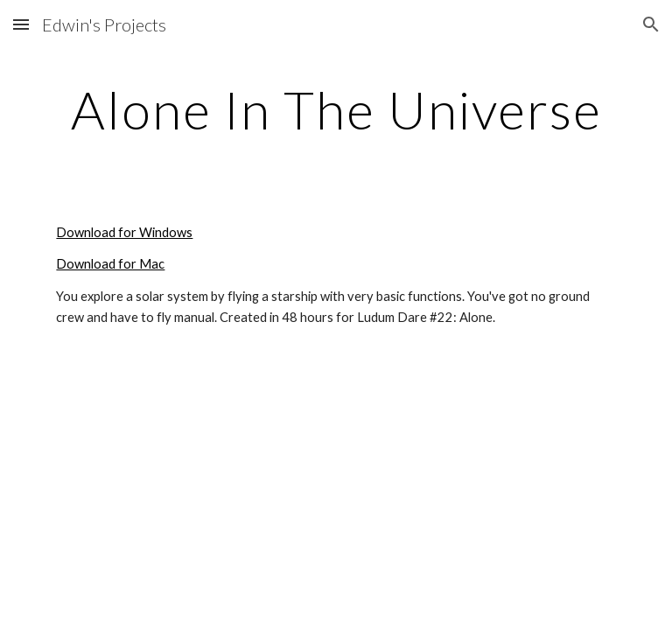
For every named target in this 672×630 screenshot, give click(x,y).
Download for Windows (124, 232)
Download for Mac (110, 264)
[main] (336, 109)
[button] (21, 24)
